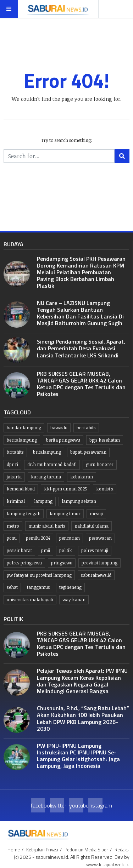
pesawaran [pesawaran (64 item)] (100, 538)
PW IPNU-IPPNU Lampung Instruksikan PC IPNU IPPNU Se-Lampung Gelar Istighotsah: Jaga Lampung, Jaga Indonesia (78, 756)
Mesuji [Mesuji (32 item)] (96, 514)
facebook (38, 805)
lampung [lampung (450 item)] (43, 501)
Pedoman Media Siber (86, 850)
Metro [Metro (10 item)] (13, 526)
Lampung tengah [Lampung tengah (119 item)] (24, 514)
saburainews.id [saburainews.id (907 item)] (96, 575)
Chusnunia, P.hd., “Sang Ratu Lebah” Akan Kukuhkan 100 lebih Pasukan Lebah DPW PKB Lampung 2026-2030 (83, 718)
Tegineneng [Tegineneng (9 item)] (70, 587)
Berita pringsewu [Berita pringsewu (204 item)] (63, 440)
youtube (76, 805)
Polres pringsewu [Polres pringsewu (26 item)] (24, 563)
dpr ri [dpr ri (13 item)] (12, 464)
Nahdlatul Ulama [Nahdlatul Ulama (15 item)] (92, 526)
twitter (57, 805)
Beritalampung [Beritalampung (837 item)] (22, 440)
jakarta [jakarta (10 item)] (14, 477)
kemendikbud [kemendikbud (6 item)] (21, 489)
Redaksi (122, 850)
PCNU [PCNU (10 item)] (12, 538)
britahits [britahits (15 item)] (15, 452)
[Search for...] (59, 156)
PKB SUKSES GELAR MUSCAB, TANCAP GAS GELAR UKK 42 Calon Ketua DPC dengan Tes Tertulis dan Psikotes (81, 384)
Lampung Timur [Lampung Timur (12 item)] (65, 514)
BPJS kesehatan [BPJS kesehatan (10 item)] (105, 440)
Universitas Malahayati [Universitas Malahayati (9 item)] (30, 600)
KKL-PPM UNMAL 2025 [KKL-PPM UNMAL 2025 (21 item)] (65, 489)
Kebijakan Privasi (42, 850)
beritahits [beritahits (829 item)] (86, 428)
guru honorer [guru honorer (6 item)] (100, 464)
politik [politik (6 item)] (66, 550)
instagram (95, 805)
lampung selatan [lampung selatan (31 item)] (79, 501)
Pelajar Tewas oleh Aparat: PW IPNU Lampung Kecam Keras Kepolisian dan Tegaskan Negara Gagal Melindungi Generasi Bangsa (82, 681)
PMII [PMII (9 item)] (46, 550)
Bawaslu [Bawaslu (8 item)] (59, 428)
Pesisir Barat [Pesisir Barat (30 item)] (19, 550)
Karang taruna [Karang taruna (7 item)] (46, 477)
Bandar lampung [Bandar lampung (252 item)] (24, 428)
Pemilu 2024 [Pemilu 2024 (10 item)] (38, 538)
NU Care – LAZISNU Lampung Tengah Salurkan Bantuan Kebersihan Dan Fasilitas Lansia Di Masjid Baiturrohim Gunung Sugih (80, 313)
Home (14, 850)
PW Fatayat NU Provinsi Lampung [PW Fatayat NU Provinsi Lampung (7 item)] (39, 575)
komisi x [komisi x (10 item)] (105, 489)
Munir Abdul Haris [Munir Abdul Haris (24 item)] (47, 526)
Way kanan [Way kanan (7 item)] (74, 600)
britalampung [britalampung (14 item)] (47, 452)
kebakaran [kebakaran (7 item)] (82, 477)
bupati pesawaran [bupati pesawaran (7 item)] (88, 452)
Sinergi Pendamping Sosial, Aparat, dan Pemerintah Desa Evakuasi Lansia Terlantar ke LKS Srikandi (81, 348)
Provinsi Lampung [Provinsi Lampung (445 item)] (99, 563)
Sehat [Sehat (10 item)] (12, 587)
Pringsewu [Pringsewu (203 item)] (62, 563)
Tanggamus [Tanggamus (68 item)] (38, 587)
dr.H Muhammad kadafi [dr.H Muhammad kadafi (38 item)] (52, 464)
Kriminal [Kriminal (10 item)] (16, 501)
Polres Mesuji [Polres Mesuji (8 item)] (95, 550)
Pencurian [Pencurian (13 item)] (70, 538)
